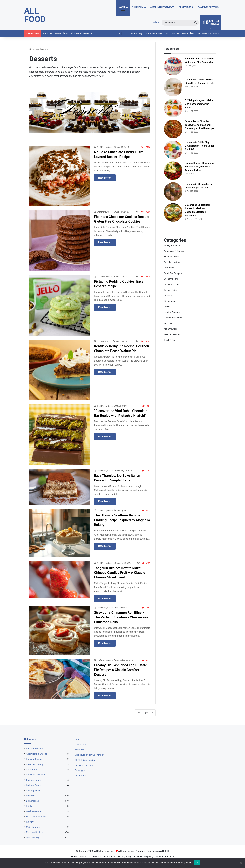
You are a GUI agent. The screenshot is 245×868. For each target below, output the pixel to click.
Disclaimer (80, 776)
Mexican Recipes (154, 33)
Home (122, 7)
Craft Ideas (186, 7)
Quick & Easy (136, 33)
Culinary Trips (171, 290)
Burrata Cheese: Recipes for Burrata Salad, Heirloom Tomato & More (200, 167)
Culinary (138, 7)
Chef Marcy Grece (105, 147)
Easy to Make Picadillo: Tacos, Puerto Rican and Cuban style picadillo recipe (199, 125)
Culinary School (171, 284)
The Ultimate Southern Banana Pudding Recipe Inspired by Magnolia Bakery (122, 520)
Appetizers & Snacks (174, 251)
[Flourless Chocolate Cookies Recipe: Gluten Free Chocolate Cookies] (60, 241)
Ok (197, 863)
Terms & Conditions (207, 33)
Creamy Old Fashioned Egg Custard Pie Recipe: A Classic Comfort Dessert (121, 670)
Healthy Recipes (172, 312)
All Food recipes (126, 851)
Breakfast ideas (171, 257)
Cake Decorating (208, 7)
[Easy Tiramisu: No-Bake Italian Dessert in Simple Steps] (60, 487)
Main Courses (172, 33)
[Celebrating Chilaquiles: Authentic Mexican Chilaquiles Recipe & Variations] (173, 212)
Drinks (167, 307)
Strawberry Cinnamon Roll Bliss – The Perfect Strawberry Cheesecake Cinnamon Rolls (121, 617)
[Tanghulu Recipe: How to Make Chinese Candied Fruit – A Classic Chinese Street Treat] (60, 580)
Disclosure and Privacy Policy (89, 755)
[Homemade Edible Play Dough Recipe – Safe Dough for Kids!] (173, 150)
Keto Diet (168, 323)
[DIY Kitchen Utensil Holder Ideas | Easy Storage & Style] (173, 87)
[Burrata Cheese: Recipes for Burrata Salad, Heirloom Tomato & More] (173, 171)
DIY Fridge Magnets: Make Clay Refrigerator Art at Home (199, 104)
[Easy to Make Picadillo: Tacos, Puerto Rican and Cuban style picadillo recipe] (173, 129)
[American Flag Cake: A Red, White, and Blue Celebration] (173, 66)
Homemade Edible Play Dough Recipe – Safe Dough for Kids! (200, 146)
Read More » (105, 178)
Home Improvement (162, 7)
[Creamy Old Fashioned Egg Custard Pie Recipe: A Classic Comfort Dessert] (60, 679)
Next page (145, 713)
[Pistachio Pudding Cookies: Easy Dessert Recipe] (60, 305)
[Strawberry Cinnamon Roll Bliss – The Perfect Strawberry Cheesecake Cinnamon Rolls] (60, 630)
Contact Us (80, 744)
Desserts (168, 295)
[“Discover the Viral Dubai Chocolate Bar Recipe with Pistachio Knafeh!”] (60, 435)
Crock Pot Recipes (173, 273)
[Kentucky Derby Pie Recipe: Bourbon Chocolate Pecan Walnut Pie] (60, 370)
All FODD (164, 851)
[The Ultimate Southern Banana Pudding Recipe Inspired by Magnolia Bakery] (60, 533)
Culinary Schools (104, 277)
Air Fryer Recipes (172, 245)
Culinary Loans (171, 279)
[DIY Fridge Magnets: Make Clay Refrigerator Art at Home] (173, 108)
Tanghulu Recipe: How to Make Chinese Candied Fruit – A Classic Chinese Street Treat (120, 573)
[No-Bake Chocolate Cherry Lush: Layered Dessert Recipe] (60, 176)
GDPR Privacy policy (85, 760)
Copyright (80, 770)
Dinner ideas (188, 33)
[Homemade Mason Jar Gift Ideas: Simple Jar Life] (173, 192)
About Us (79, 750)
